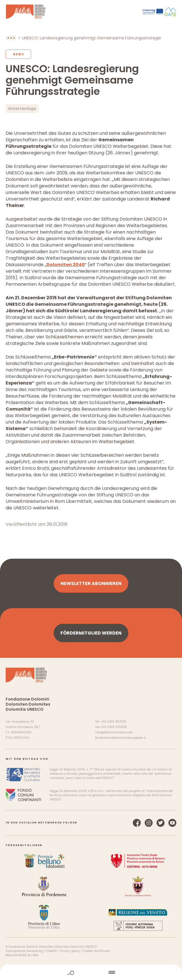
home (91, 972)
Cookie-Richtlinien (97, 951)
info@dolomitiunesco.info (114, 732)
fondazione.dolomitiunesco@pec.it (121, 738)
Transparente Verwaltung (24, 951)
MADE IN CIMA (28, 955)
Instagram (149, 823)
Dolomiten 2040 (66, 265)
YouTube (172, 823)
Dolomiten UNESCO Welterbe (26, 12)
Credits (52, 951)
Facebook (137, 823)
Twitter (161, 823)
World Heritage (22, 109)
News (19, 54)
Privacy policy (70, 951)
